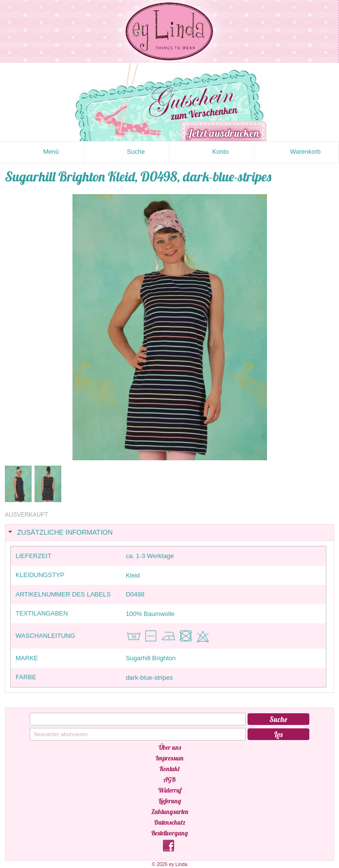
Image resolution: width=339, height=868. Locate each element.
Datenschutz (170, 822)
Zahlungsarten (170, 812)
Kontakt (170, 769)
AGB (169, 779)
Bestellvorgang (169, 833)
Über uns (170, 747)
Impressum (169, 758)
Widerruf (170, 790)
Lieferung (170, 801)
